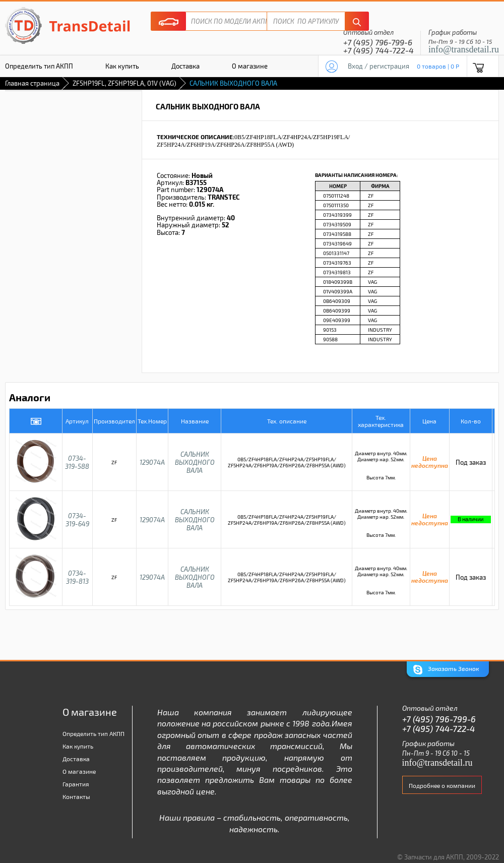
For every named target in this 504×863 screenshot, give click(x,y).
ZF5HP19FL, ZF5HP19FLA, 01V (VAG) (124, 83)
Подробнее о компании (442, 785)
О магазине (250, 66)
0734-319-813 (77, 577)
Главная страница (32, 83)
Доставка (185, 66)
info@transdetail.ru (464, 49)
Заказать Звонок (446, 670)
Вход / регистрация (379, 66)
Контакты (76, 796)
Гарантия (76, 784)
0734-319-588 (77, 462)
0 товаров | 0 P (438, 66)
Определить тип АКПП (93, 733)
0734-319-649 (77, 520)
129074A (152, 462)
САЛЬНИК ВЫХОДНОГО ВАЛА (195, 462)
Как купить (122, 66)
